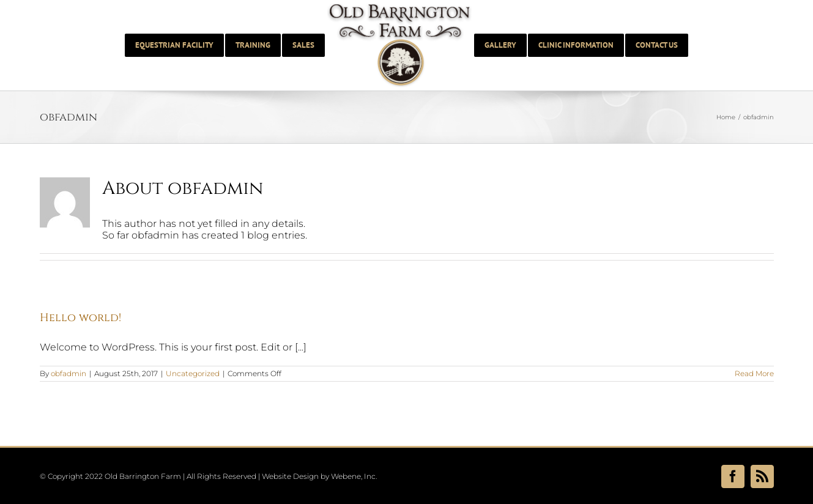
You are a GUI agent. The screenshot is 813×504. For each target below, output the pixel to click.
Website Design (290, 476)
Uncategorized (193, 373)
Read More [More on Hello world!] (754, 373)
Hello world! (80, 318)
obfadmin (69, 373)
